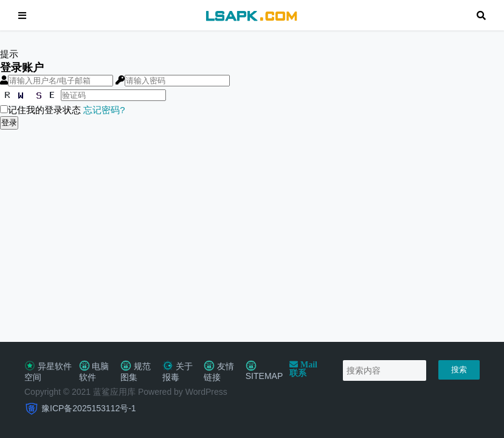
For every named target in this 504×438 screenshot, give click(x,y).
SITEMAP (264, 371)
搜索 (459, 370)
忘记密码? (104, 110)
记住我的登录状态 (40, 110)
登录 (9, 123)
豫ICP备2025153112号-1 (89, 408)
